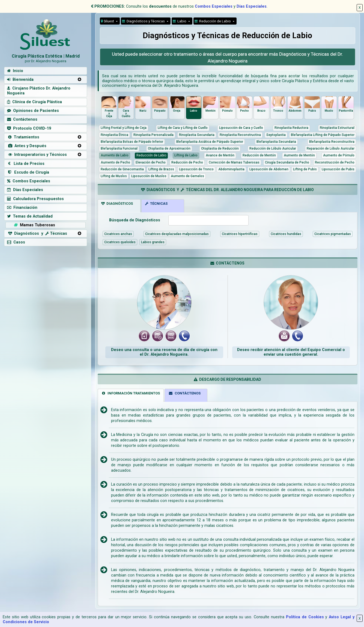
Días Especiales (252, 6)
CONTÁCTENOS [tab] (184, 393)
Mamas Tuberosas (34, 225)
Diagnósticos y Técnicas (144, 21)
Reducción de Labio (213, 21)
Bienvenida (20, 80)
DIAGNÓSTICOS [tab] (117, 203)
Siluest (108, 21)
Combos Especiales (214, 6)
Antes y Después (27, 146)
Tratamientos (23, 137)
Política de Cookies (305, 617)
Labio (180, 21)
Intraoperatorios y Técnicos (37, 155)
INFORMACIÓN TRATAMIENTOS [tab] (131, 393)
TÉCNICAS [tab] (156, 203)
